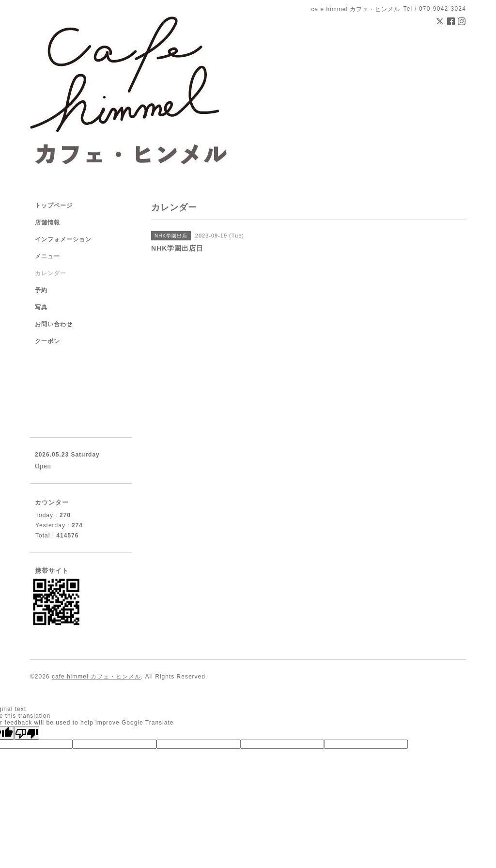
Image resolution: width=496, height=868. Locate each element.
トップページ (54, 205)
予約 (41, 290)
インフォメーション (63, 239)
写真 (41, 307)
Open (43, 466)
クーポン (47, 341)
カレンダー (51, 273)
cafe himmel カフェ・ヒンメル (96, 677)
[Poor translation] (27, 733)
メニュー (47, 256)
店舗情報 (47, 222)
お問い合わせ (54, 324)
